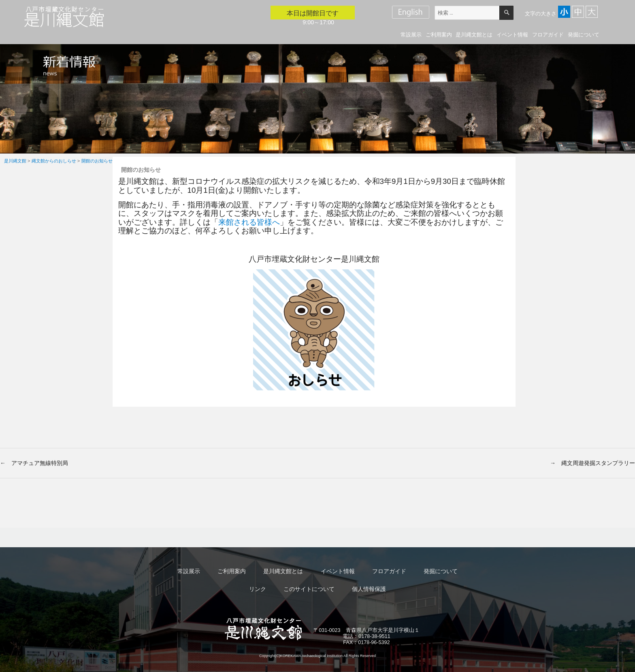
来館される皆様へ (249, 222)
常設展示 (411, 35)
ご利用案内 (439, 35)
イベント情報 (512, 35)
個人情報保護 (369, 589)
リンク (258, 589)
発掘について (584, 35)
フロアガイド (548, 35)
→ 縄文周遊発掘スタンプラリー (592, 463)
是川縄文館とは (474, 35)
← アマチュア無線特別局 (34, 463)
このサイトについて (309, 589)
